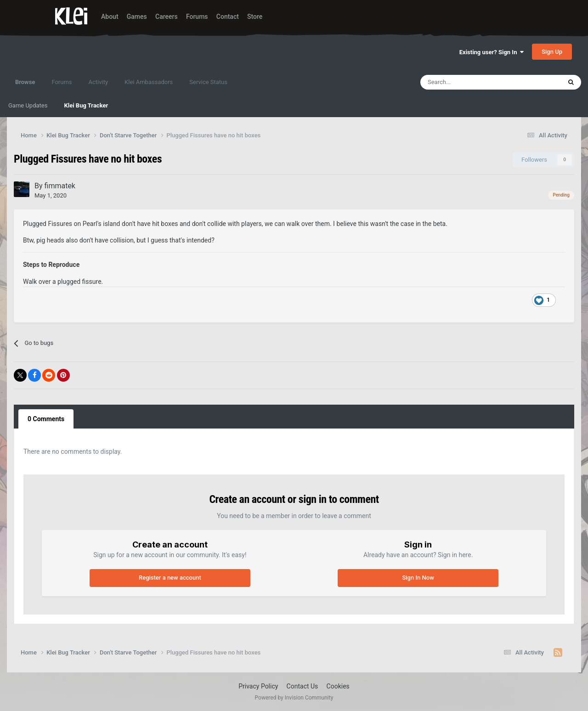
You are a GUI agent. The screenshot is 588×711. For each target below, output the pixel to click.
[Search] (471, 82)
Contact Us (302, 686)
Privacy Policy (258, 686)
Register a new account (170, 578)
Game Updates (28, 105)
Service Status (208, 82)
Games (137, 17)
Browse (25, 86)
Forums (197, 17)
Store (255, 17)
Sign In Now (418, 578)
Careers (167, 17)
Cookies (338, 686)
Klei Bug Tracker (86, 105)
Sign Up (552, 52)
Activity (99, 82)
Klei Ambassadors (149, 82)
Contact (228, 17)
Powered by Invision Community (294, 698)
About (110, 17)
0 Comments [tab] (46, 419)
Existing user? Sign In (492, 52)
